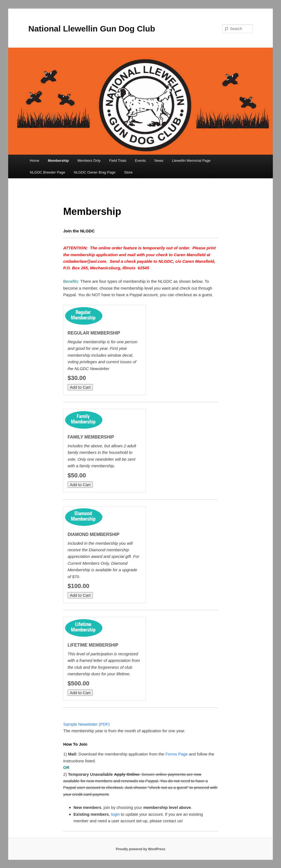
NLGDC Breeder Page (47, 172)
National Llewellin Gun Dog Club (92, 29)
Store (128, 172)
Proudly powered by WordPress (140, 849)
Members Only (89, 161)
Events (140, 161)
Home (35, 161)
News (159, 161)
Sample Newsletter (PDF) (86, 724)
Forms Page (177, 754)
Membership (58, 161)
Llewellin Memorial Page (191, 161)
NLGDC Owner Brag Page (95, 172)
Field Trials (118, 161)
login (115, 814)
